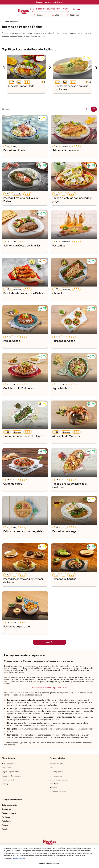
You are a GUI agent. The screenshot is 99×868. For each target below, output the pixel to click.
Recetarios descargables (12, 776)
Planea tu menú (8, 780)
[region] (49, 856)
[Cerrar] (95, 849)
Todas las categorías (10, 805)
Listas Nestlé (7, 768)
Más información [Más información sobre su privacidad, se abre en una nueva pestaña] (19, 858)
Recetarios (73, 15)
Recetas (38, 15)
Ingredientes (54, 784)
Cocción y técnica (56, 772)
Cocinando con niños (58, 792)
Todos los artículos (57, 764)
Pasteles (5, 829)
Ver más (49, 642)
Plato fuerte (7, 821)
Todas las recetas (12, 22)
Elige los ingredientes (10, 772)
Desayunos (6, 809)
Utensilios (53, 788)
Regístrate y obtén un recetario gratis (49, 2)
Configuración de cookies (49, 863)
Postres (5, 825)
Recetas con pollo (9, 813)
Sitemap (5, 784)
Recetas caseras (56, 776)
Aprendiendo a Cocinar (59, 780)
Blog (56, 15)
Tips (51, 768)
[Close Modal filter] (94, 109)
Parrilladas (6, 817)
